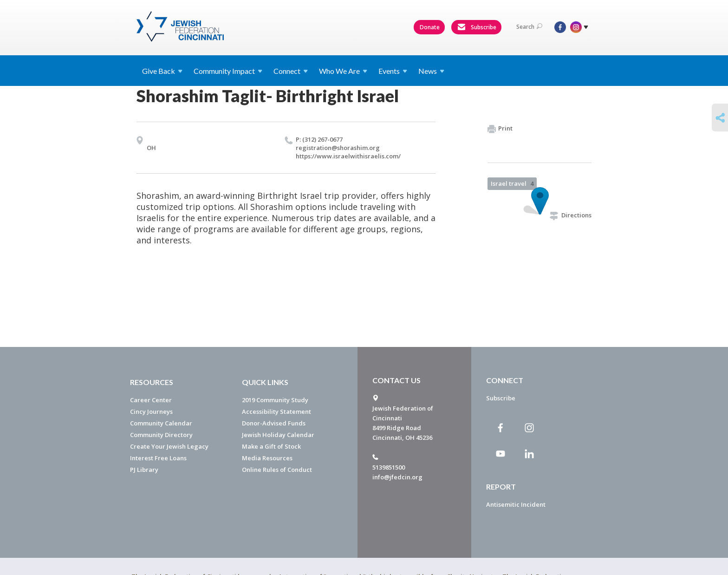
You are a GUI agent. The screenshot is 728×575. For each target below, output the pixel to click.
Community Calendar (161, 423)
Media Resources (267, 458)
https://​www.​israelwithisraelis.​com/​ (348, 156)
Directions (571, 215)
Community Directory (161, 435)
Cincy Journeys (151, 412)
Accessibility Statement (276, 412)
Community (228, 71)
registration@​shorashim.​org (338, 148)
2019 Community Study (275, 400)
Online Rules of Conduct (277, 470)
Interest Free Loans (158, 458)
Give (162, 71)
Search (529, 27)
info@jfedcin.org (397, 477)
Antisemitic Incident (516, 504)
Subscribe (477, 27)
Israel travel (512, 183)
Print (500, 129)
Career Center (151, 400)
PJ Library (144, 470)
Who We (343, 71)
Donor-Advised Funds (274, 423)
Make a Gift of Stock (271, 446)
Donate (430, 27)
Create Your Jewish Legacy (169, 446)
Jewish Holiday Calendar (278, 435)
